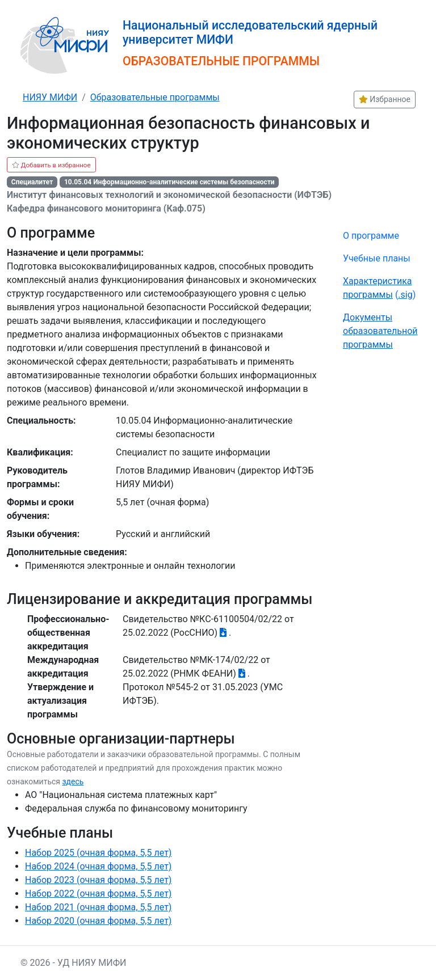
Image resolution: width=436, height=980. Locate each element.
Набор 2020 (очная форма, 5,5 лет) (98, 921)
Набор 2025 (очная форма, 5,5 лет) (98, 853)
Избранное (385, 99)
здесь (73, 782)
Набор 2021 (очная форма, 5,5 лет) (98, 907)
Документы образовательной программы (380, 331)
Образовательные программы (155, 97)
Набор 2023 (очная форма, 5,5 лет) (98, 880)
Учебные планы (377, 258)
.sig (405, 295)
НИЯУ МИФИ (50, 97)
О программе (371, 236)
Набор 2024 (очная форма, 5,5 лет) (98, 866)
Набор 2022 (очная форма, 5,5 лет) (98, 894)
